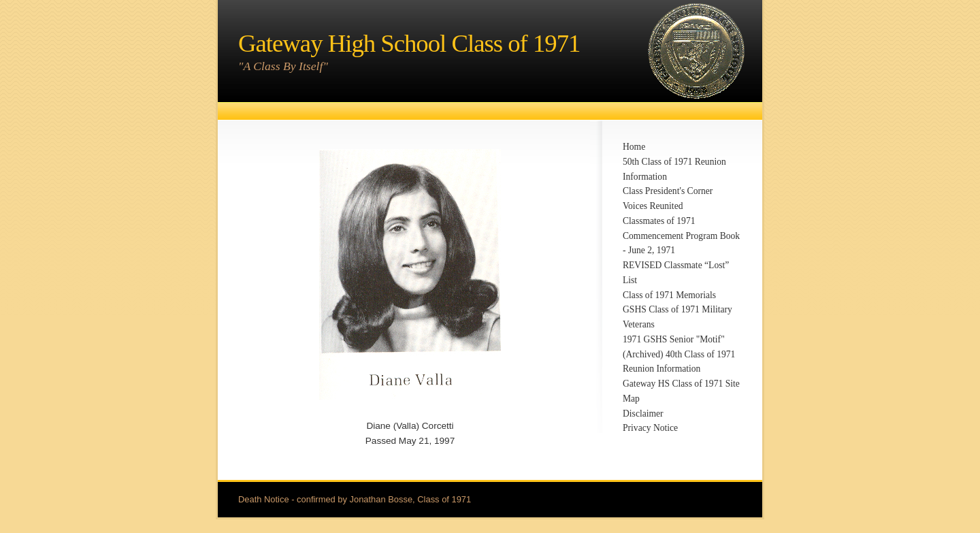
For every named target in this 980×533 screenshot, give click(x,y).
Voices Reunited (653, 206)
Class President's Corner (668, 191)
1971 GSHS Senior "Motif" (674, 339)
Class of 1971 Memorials (669, 295)
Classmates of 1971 (659, 221)
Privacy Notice (650, 428)
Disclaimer (643, 414)
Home (634, 147)
